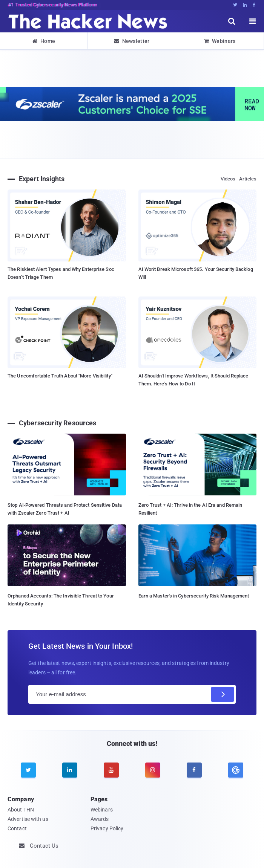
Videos (228, 179)
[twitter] (28, 770)
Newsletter (132, 41)
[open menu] (253, 21)
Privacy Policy (107, 828)
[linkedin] (70, 770)
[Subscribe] (223, 694)
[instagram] (153, 770)
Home (44, 41)
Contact (17, 828)
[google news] (236, 770)
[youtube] (111, 770)
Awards (100, 819)
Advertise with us (28, 819)
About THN (21, 810)
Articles (248, 179)
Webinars (220, 41)
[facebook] (194, 770)
